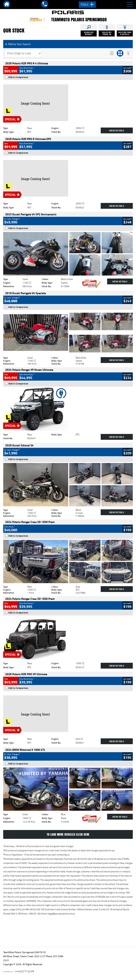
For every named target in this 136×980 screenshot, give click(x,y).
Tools (87, 5)
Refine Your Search (18, 44)
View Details (117, 130)
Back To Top (68, 935)
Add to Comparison (18, 77)
